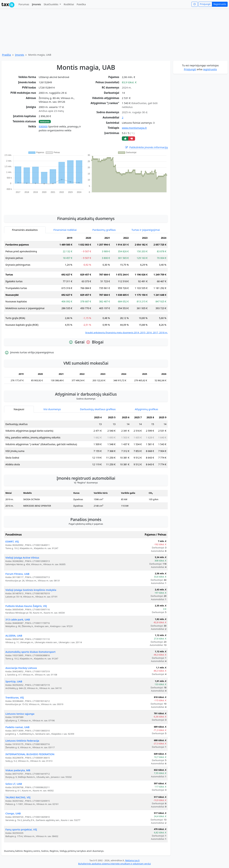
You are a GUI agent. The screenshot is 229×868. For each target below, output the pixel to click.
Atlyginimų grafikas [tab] (146, 409)
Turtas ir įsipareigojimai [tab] (146, 230)
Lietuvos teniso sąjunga (20, 714)
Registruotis (220, 4)
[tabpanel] (86, 284)
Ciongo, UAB (13, 813)
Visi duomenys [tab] (52, 409)
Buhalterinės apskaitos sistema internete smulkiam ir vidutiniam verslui (114, 864)
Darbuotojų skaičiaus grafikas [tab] (98, 409)
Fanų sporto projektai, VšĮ (21, 829)
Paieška (81, 4)
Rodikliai (69, 4)
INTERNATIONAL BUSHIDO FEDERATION (30, 754)
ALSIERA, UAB (14, 636)
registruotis (210, 69)
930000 (43, 126)
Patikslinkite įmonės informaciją (146, 147)
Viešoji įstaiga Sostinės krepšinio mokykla (31, 590)
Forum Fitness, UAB (17, 574)
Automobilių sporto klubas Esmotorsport (30, 652)
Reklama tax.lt (132, 860)
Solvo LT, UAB (14, 784)
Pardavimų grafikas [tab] (104, 230)
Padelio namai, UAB (17, 727)
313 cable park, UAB (18, 619)
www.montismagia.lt (134, 128)
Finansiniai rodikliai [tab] (65, 230)
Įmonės (36, 4)
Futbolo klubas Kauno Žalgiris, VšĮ (26, 606)
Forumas (24, 4)
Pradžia (7, 55)
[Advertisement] (86, 202)
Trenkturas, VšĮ (15, 697)
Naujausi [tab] (19, 409)
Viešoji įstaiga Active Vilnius (22, 558)
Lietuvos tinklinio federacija (22, 741)
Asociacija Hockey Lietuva (21, 668)
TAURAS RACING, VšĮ (18, 797)
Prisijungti (205, 4)
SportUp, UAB (14, 681)
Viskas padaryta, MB (18, 770)
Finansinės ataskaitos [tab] (25, 230)
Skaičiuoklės (51, 4)
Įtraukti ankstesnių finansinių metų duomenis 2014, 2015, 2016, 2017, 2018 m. (127, 332)
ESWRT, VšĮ (12, 541)
